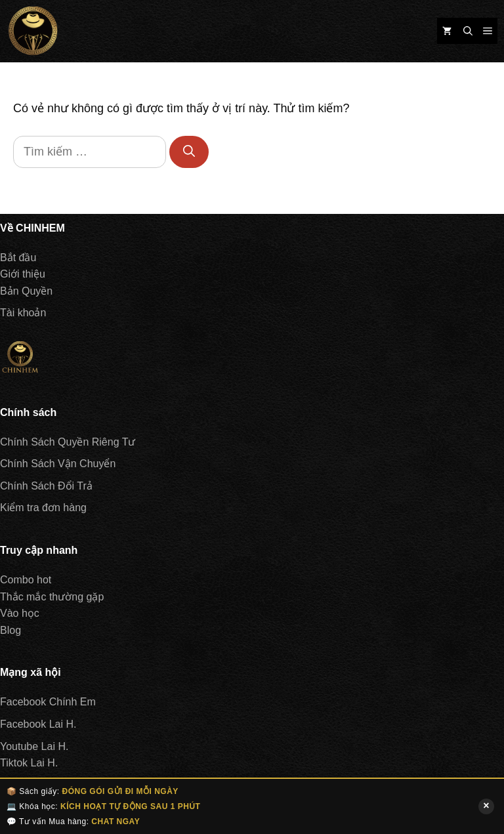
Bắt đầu (18, 258)
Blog (10, 630)
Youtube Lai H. (34, 746)
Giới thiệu (23, 274)
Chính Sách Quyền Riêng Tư (68, 442)
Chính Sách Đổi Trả (46, 486)
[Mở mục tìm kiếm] (468, 31)
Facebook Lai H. (38, 724)
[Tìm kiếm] (189, 152)
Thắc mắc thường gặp (52, 597)
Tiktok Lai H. (29, 763)
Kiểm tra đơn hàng (43, 508)
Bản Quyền (26, 291)
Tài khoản (23, 313)
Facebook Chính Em (48, 702)
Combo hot (26, 580)
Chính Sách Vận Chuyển (58, 464)
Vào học (20, 613)
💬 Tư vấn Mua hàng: (73, 822)
